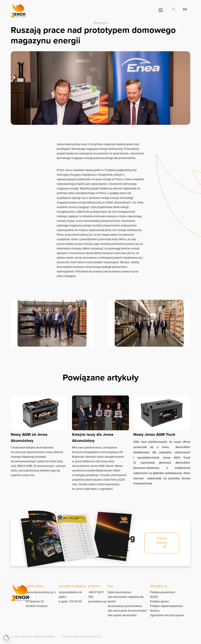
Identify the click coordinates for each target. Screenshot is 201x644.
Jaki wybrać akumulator (122, 615)
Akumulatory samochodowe (125, 606)
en (185, 9)
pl (174, 9)
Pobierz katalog (162, 543)
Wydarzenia (101, 23)
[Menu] (160, 11)
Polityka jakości (160, 601)
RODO (154, 597)
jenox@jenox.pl (97, 601)
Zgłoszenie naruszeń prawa (167, 615)
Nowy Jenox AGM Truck (154, 434)
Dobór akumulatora (119, 592)
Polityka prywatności (163, 592)
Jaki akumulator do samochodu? (127, 610)
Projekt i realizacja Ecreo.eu (82, 637)
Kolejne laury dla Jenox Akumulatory (93, 438)
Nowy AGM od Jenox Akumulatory (29, 438)
